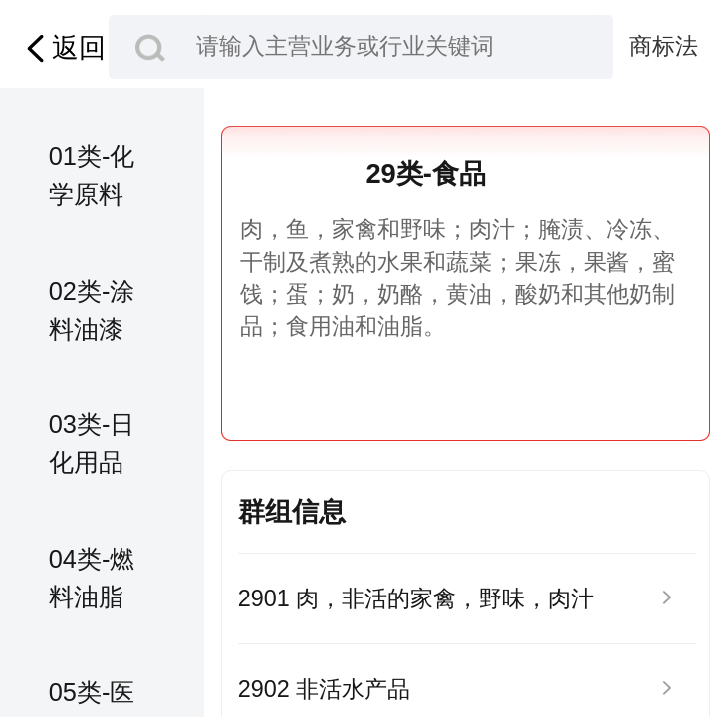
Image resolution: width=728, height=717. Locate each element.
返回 (62, 49)
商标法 (664, 46)
